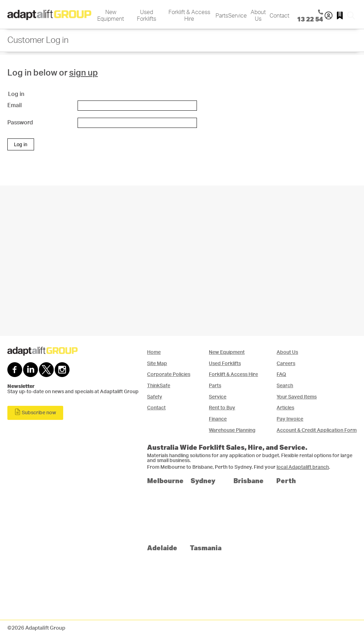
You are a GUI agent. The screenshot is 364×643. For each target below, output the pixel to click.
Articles (285, 408)
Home (154, 352)
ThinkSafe (159, 386)
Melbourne (165, 480)
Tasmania (206, 548)
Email (15, 105)
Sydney (203, 480)
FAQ (281, 374)
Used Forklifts (147, 16)
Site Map (157, 363)
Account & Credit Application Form (317, 430)
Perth (286, 480)
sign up (84, 73)
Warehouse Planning (232, 430)
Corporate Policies (169, 374)
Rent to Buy (222, 408)
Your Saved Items (297, 397)
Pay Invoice (290, 419)
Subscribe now (35, 412)
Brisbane (249, 480)
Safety (155, 397)
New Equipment (111, 16)
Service (237, 16)
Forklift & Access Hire (189, 16)
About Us (258, 16)
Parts (222, 16)
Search (285, 386)
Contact (279, 16)
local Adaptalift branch (303, 467)
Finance (218, 419)
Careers (286, 363)
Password (20, 123)
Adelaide (162, 548)
